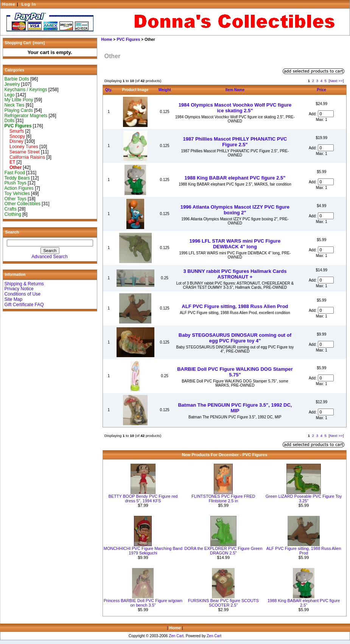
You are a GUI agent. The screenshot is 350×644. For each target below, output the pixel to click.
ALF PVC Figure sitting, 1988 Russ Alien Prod (235, 306)
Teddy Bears (17, 178)
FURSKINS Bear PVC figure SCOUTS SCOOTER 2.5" (223, 603)
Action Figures (19, 188)
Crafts (11, 209)
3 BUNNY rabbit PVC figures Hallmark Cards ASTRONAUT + (235, 274)
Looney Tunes (21, 147)
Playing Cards (19, 110)
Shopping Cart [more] (25, 43)
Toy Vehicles (17, 194)
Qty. (109, 90)
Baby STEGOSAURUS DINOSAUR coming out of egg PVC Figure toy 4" (235, 338)
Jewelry (12, 84)
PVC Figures (128, 39)
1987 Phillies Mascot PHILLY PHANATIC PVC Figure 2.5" (235, 142)
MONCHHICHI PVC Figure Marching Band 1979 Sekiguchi (143, 551)
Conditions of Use (23, 294)
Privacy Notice (19, 289)
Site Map (14, 299)
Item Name (235, 90)
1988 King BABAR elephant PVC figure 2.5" (235, 178)
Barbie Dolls (17, 79)
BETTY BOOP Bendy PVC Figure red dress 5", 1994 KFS (143, 498)
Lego (10, 95)
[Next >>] (336, 81)
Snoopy (15, 136)
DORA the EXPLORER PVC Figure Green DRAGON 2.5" (223, 551)
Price (321, 90)
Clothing (13, 214)
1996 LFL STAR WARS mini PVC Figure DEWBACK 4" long (235, 244)
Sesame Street (22, 152)
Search (12, 232)
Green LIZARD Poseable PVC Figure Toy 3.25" (304, 498)
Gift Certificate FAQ (24, 305)
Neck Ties (15, 105)
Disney (14, 141)
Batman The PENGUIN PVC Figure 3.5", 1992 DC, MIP (235, 408)
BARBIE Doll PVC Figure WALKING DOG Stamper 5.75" (235, 372)
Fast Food (15, 173)
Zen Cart (176, 636)
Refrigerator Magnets (26, 116)
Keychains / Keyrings (26, 90)
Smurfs (14, 131)
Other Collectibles (23, 204)
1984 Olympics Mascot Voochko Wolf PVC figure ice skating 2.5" (235, 108)
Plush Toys (16, 183)
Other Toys (16, 199)
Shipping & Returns (24, 284)
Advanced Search (49, 257)
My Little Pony (19, 100)
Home (9, 4)
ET (10, 162)
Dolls (10, 121)
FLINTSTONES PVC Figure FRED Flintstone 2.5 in (223, 498)
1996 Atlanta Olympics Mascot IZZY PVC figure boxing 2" (235, 210)
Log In (29, 4)
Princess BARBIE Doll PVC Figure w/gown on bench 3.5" (143, 603)
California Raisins (25, 157)
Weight (165, 90)
